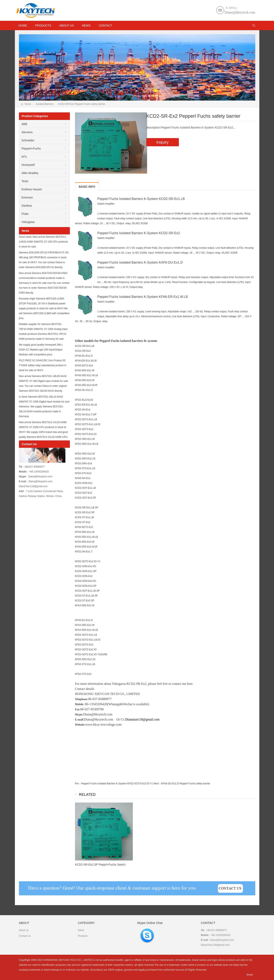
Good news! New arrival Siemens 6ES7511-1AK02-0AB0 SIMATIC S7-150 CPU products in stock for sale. (43, 242)
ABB (24, 124)
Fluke (25, 214)
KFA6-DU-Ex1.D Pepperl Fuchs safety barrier (185, 784)
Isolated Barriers (45, 104)
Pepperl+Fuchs (31, 149)
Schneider (28, 140)
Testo (25, 181)
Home (28, 104)
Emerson (27, 197)
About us (67, 25)
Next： (157, 784)
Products (43, 25)
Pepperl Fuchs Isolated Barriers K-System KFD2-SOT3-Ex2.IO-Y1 (117, 784)
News (86, 25)
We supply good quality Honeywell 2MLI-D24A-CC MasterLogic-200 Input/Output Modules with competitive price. (41, 350)
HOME (23, 25)
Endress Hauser (32, 189)
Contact (105, 25)
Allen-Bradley (30, 173)
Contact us (25, 936)
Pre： (78, 784)
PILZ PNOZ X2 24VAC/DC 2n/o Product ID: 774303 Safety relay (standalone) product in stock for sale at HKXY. (43, 365)
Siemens (27, 132)
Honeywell (28, 165)
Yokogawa (28, 222)
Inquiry (163, 142)
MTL (24, 157)
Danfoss (27, 206)
